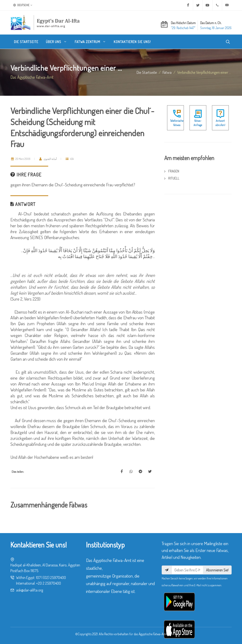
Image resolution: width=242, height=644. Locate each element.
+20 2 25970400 (49, 583)
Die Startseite (147, 72)
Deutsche (23, 5)
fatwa (167, 72)
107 (38, 578)
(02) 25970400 (54, 578)
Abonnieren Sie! (217, 570)
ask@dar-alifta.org (30, 590)
